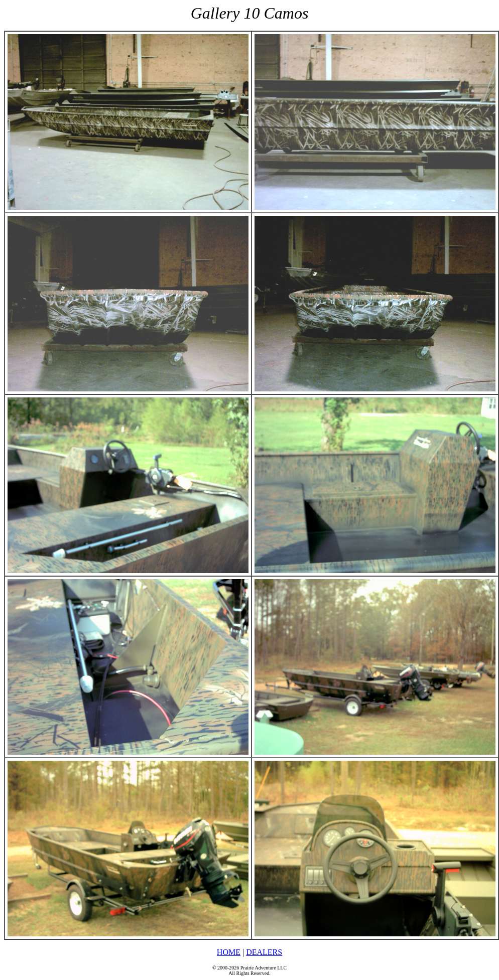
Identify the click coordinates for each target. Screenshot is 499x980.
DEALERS (264, 952)
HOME (229, 952)
